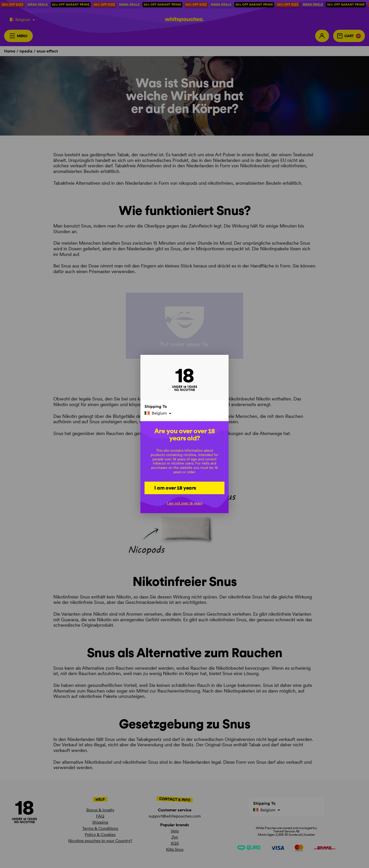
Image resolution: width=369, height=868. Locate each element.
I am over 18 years (175, 488)
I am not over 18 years (184, 503)
